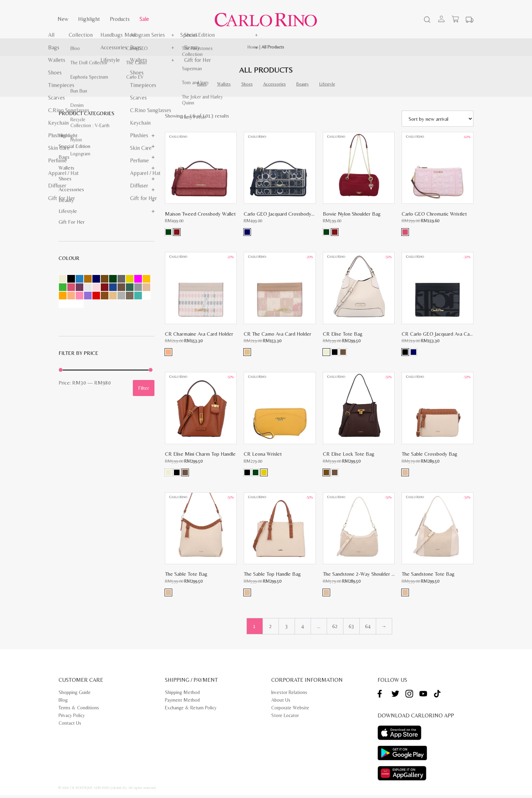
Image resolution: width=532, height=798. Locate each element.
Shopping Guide (75, 695)
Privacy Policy (72, 718)
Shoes (247, 84)
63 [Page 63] (351, 629)
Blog (63, 703)
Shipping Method (182, 695)
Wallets (224, 84)
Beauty (303, 84)
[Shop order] (438, 119)
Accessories (275, 84)
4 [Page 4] (303, 629)
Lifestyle (327, 84)
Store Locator (285, 718)
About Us (281, 703)
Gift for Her (72, 222)
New (63, 19)
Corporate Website (290, 710)
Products (120, 19)
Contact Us (70, 726)
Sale (144, 19)
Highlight (89, 19)
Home (253, 47)
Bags (202, 84)
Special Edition (74, 146)
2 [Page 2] (271, 629)
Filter (144, 388)
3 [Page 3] (287, 629)
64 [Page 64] (368, 629)
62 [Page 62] (335, 629)
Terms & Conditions (79, 710)
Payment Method (182, 703)
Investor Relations (289, 695)
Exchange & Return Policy (191, 710)
